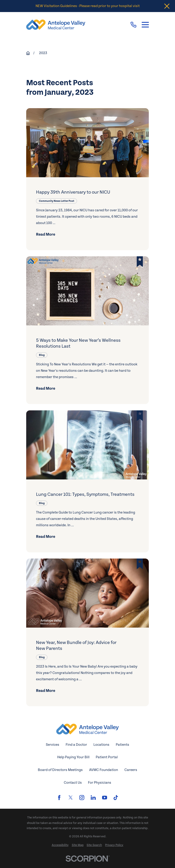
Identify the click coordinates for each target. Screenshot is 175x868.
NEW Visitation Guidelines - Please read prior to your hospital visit (88, 6)
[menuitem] (60, 845)
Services (53, 745)
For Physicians (100, 783)
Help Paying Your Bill (73, 757)
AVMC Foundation (104, 770)
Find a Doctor (76, 745)
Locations (101, 745)
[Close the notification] (167, 6)
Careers (131, 770)
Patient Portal (107, 757)
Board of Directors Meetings (60, 770)
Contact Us (73, 783)
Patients (122, 745)
